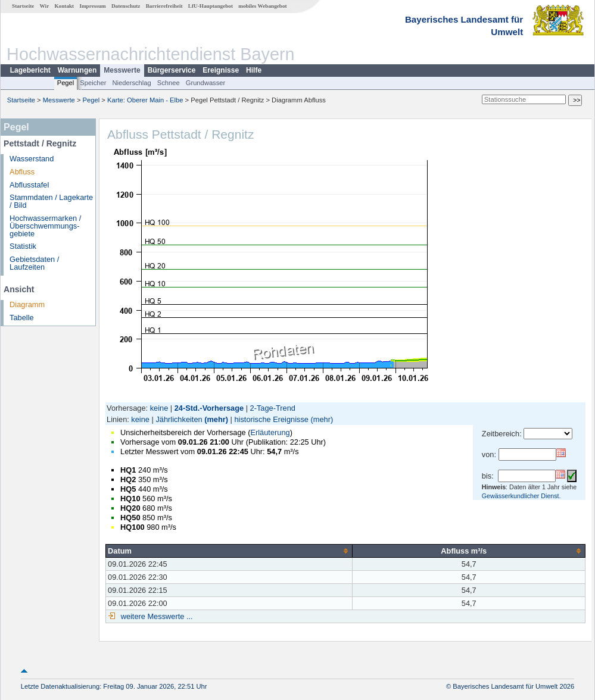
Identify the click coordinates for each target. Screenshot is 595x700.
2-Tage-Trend (273, 408)
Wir (45, 6)
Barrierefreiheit (164, 6)
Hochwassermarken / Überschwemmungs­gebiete (45, 226)
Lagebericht (30, 70)
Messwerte (122, 70)
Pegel (66, 83)
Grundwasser (206, 83)
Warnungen (77, 70)
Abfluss (22, 172)
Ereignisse (221, 70)
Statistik (23, 246)
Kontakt (64, 6)
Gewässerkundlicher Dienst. (521, 496)
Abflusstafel (29, 185)
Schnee (169, 83)
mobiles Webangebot (262, 6)
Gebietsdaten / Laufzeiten (34, 263)
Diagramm (27, 304)
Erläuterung (270, 432)
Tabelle (22, 318)
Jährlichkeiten (179, 419)
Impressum (92, 6)
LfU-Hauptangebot (211, 6)
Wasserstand (32, 159)
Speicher (93, 83)
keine (159, 408)
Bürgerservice (172, 70)
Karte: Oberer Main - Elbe (145, 100)
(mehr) (216, 419)
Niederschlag (131, 83)
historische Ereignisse (271, 419)
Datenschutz (126, 6)
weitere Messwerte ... (155, 616)
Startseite (23, 6)
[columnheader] (229, 551)
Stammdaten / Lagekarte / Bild (51, 201)
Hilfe (254, 70)
